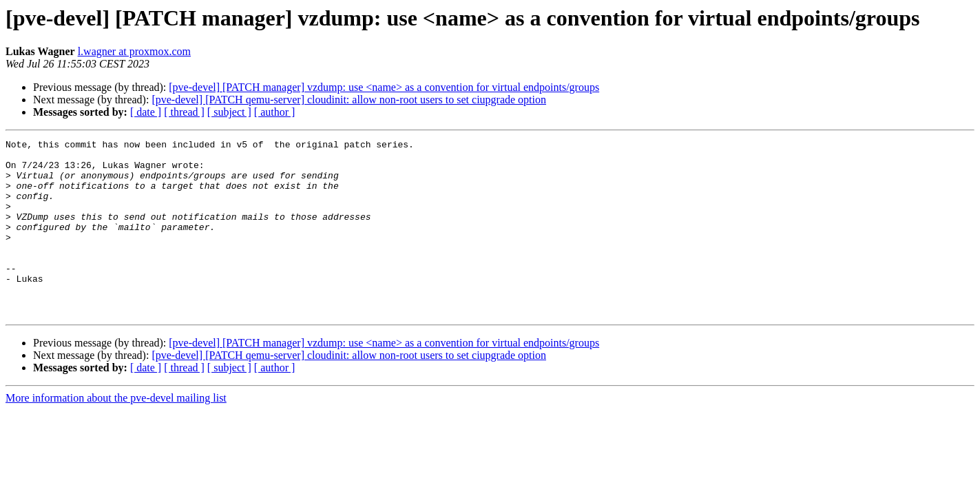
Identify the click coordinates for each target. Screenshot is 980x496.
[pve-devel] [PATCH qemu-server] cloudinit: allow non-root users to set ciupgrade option (349, 100)
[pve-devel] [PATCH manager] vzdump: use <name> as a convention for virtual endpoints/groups (384, 87)
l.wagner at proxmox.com (134, 51)
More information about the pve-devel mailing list (116, 433)
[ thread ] (184, 112)
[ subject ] (229, 112)
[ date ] (146, 112)
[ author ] (275, 112)
